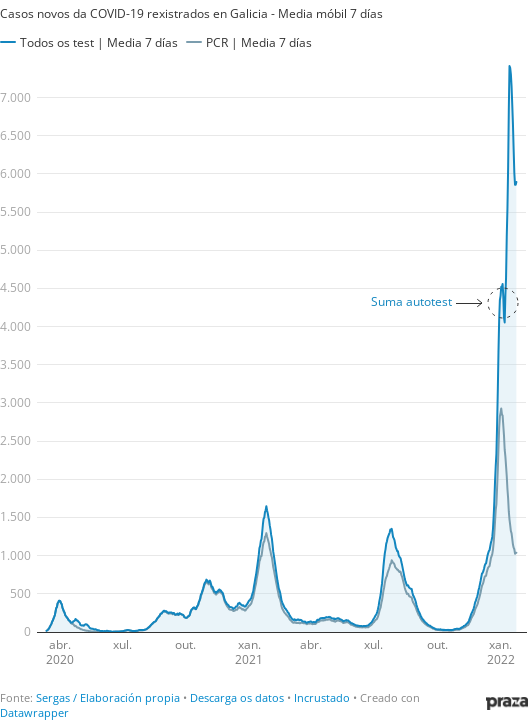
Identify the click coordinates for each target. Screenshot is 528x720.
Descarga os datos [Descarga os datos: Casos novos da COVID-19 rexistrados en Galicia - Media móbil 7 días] (237, 697)
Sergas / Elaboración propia (108, 697)
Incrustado (322, 697)
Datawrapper (34, 712)
